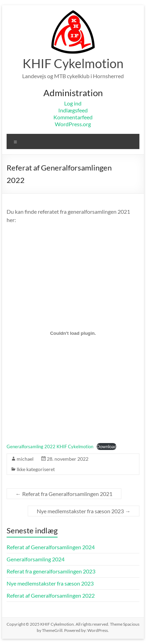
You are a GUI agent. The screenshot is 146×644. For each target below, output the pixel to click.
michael (25, 459)
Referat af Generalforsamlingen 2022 (51, 595)
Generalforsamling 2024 (36, 559)
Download (106, 447)
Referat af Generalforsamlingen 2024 (51, 547)
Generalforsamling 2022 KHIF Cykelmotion (50, 447)
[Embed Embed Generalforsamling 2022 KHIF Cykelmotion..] (73, 333)
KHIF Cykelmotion (73, 63)
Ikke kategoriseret (36, 469)
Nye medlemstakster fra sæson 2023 (84, 511)
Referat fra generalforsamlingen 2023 (51, 571)
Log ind (73, 103)
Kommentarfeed (73, 117)
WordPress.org (73, 124)
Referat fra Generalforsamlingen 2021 (64, 494)
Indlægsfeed (73, 110)
